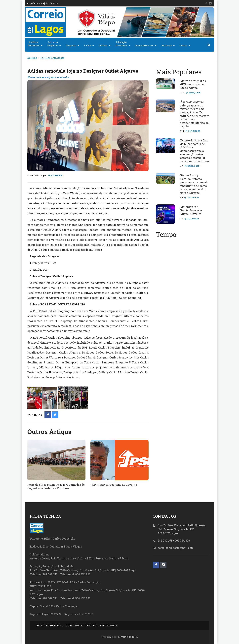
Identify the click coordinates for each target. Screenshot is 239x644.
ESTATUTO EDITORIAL (50, 626)
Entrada (32, 58)
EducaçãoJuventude (121, 44)
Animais (167, 46)
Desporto (71, 46)
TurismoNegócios (53, 44)
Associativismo (144, 46)
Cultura (103, 46)
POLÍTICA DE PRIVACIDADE (102, 626)
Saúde (87, 46)
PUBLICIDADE (74, 626)
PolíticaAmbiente (34, 44)
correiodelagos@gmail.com (176, 548)
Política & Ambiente (52, 58)
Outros (183, 46)
